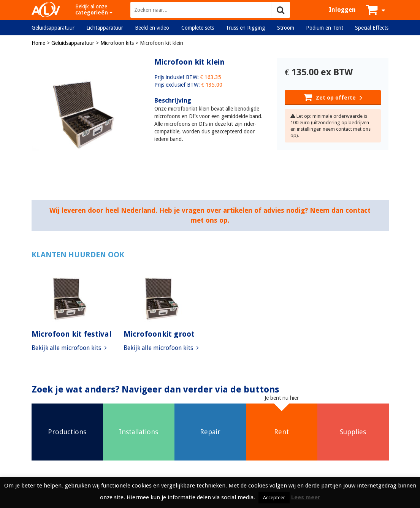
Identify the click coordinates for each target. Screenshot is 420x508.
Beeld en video (152, 28)
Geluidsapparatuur (53, 28)
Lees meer (306, 497)
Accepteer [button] (274, 498)
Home (38, 43)
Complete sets (198, 28)
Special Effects (372, 28)
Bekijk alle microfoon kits (69, 348)
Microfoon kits (117, 43)
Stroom (286, 28)
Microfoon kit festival (72, 334)
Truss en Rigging (245, 28)
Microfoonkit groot (159, 334)
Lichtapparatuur (105, 28)
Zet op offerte (333, 97)
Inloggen (342, 10)
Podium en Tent (325, 28)
